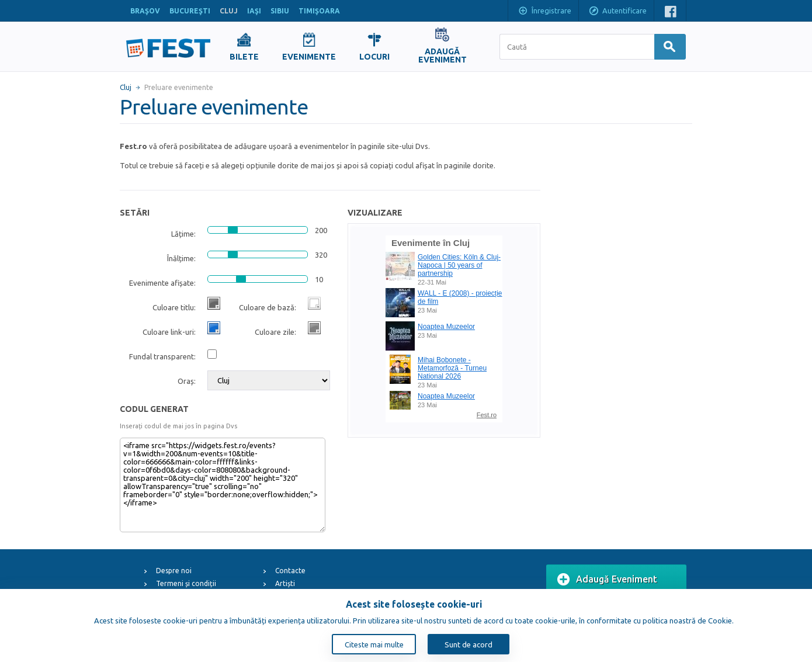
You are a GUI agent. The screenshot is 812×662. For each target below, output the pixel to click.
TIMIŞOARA (319, 11)
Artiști (285, 583)
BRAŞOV (145, 11)
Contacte (290, 571)
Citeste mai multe (374, 644)
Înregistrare (544, 12)
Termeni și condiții (186, 583)
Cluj (126, 87)
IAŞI (254, 11)
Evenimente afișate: (162, 283)
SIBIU (280, 11)
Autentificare (617, 12)
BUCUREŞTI (190, 11)
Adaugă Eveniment (607, 580)
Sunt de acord (469, 644)
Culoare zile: (275, 332)
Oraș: (187, 381)
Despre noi (174, 571)
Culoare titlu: (174, 307)
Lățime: (183, 234)
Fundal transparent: (162, 356)
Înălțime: (181, 258)
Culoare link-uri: (169, 332)
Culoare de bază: (268, 307)
